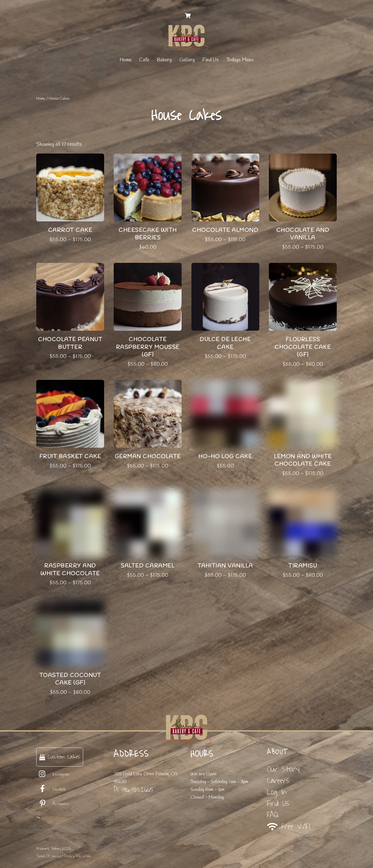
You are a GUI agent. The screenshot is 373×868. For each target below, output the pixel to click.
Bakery (164, 60)
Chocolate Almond (225, 230)
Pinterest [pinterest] (52, 804)
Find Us (210, 60)
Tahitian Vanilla (225, 566)
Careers (278, 781)
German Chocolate (148, 457)
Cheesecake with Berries (148, 234)
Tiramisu (303, 566)
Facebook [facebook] (51, 789)
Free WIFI (289, 826)
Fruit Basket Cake (70, 457)
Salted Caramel (148, 566)
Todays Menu (240, 60)
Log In (277, 792)
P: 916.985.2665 (133, 790)
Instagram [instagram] (53, 775)
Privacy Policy (74, 856)
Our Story (283, 769)
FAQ (273, 815)
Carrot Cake (70, 230)
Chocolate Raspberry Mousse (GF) (148, 347)
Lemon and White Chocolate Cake (303, 460)
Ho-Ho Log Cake (225, 457)
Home (126, 60)
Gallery (187, 60)
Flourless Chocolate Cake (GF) (303, 347)
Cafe (144, 60)
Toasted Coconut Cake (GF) (70, 679)
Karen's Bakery (50, 849)
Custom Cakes (60, 757)
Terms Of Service (49, 856)
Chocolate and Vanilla (303, 234)
